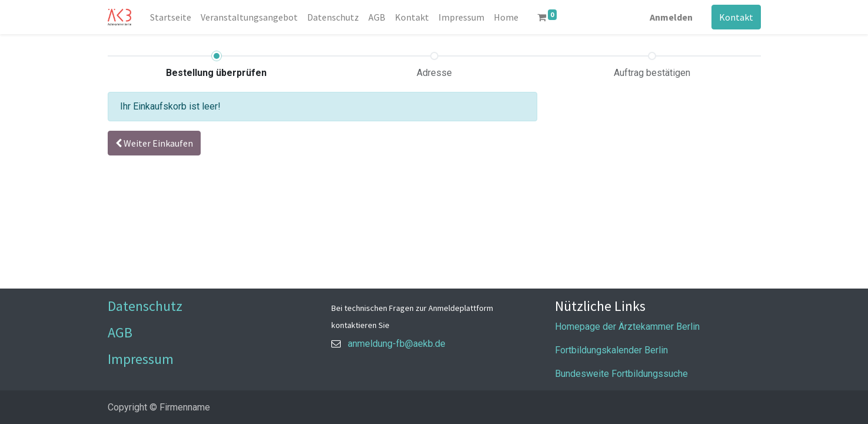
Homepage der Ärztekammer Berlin (627, 327)
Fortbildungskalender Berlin (611, 350)
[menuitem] (171, 17)
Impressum (141, 359)
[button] (154, 143)
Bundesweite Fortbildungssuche (621, 374)
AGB (120, 332)
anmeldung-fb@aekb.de (397, 344)
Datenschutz (145, 306)
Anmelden (671, 17)
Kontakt (736, 17)
